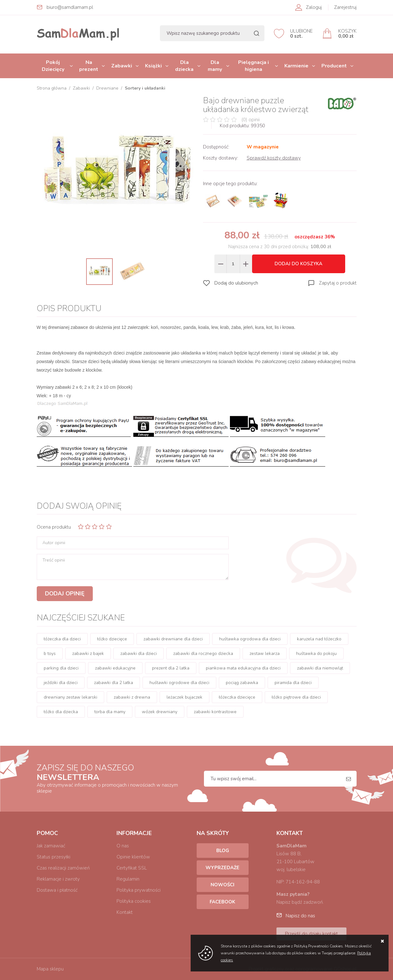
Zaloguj (314, 7)
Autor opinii (54, 543)
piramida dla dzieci (293, 683)
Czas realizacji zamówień (63, 868)
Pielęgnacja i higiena (254, 66)
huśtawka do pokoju (316, 653)
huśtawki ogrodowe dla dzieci (179, 683)
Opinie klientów (133, 857)
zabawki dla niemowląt (320, 668)
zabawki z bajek (88, 653)
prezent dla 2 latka (171, 668)
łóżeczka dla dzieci (62, 639)
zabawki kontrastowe (215, 712)
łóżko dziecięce (112, 639)
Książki (153, 66)
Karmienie (296, 66)
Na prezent (89, 66)
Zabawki (122, 66)
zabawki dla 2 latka (114, 683)
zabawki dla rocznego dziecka (203, 653)
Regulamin (128, 879)
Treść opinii (54, 560)
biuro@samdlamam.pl (70, 7)
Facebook (222, 902)
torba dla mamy (110, 712)
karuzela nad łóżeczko (319, 639)
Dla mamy (215, 66)
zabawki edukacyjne (115, 668)
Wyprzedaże (222, 868)
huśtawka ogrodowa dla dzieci (250, 639)
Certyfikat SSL (132, 868)
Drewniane (107, 88)
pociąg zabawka (242, 683)
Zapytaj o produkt (338, 283)
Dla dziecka (184, 66)
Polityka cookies (134, 901)
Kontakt (125, 912)
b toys (50, 653)
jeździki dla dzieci (61, 683)
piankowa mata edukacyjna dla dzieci (243, 668)
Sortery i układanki (145, 88)
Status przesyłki (54, 857)
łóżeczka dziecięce (237, 697)
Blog (223, 851)
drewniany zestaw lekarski (70, 697)
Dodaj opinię (65, 594)
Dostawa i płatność (57, 890)
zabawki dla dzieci (139, 653)
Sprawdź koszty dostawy (274, 158)
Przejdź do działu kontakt (311, 934)
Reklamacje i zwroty (58, 879)
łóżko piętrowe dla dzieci (296, 697)
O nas (123, 846)
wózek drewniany (160, 712)
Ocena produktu (54, 527)
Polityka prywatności (139, 890)
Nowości (222, 885)
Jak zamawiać (51, 846)
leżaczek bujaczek (184, 697)
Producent (334, 66)
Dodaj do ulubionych (236, 283)
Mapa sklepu (50, 969)
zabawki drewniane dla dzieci (173, 639)
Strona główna (52, 88)
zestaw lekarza (265, 653)
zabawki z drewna (132, 697)
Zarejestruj (345, 7)
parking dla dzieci (61, 668)
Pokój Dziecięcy (53, 66)
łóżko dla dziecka (61, 712)
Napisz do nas (300, 916)
